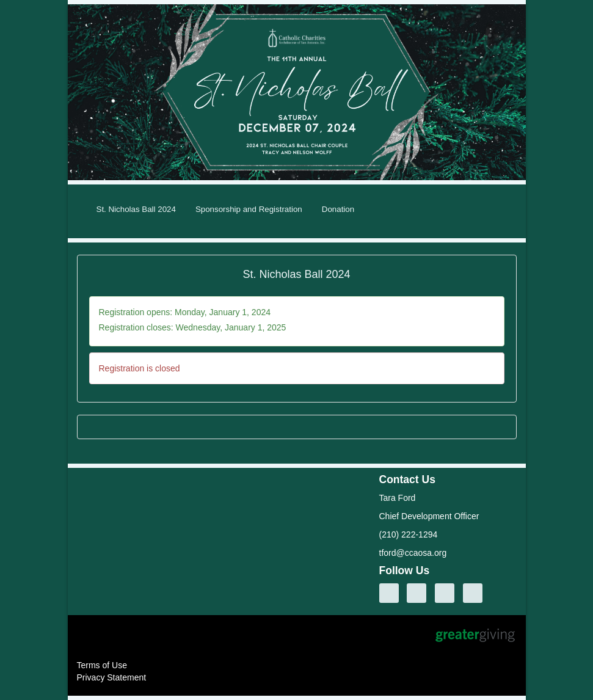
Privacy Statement (112, 677)
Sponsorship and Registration (249, 209)
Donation (338, 209)
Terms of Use (102, 665)
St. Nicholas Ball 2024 (136, 209)
